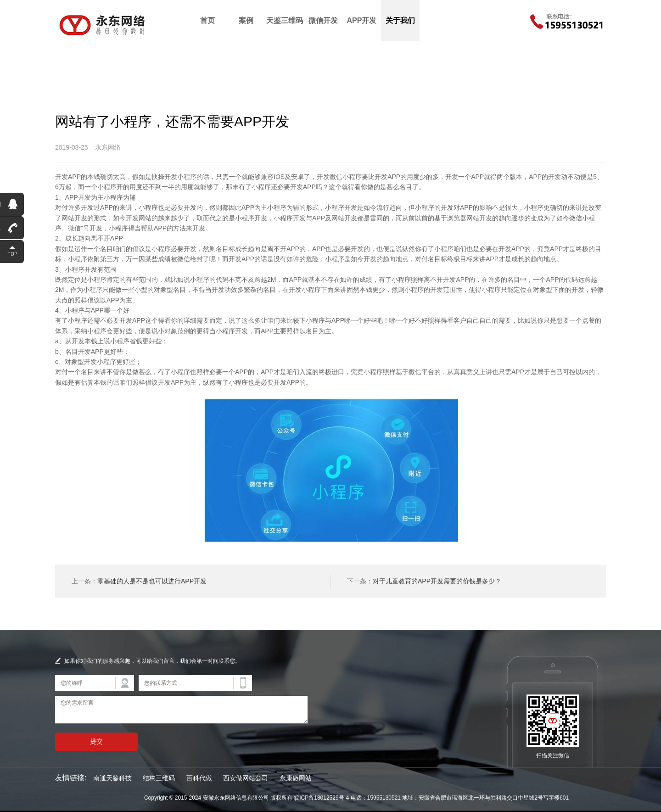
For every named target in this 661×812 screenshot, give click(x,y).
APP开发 (362, 20)
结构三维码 (159, 778)
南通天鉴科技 (112, 778)
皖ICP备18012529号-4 (321, 798)
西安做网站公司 (246, 778)
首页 (207, 20)
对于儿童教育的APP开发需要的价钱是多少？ (437, 581)
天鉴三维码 (285, 20)
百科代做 (199, 778)
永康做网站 (296, 778)
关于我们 (400, 20)
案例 (246, 20)
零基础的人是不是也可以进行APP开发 (152, 581)
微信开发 (323, 20)
